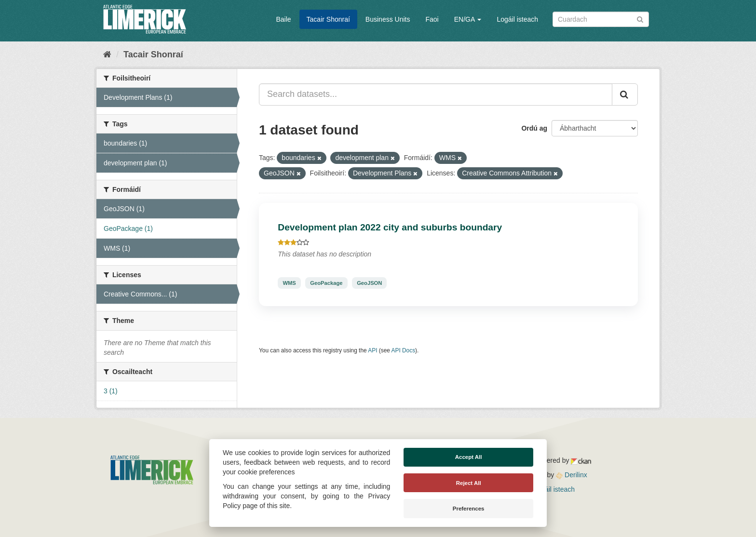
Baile (283, 19)
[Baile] (107, 54)
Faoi (432, 19)
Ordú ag (534, 128)
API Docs (404, 350)
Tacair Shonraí (328, 19)
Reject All (469, 483)
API (372, 350)
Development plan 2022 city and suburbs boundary (390, 227)
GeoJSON (369, 283)
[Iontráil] (640, 19)
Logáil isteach (517, 19)
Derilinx (572, 475)
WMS (289, 283)
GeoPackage (326, 283)
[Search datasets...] (436, 94)
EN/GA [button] (468, 19)
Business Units (388, 19)
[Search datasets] (601, 19)
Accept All (469, 457)
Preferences (469, 509)
